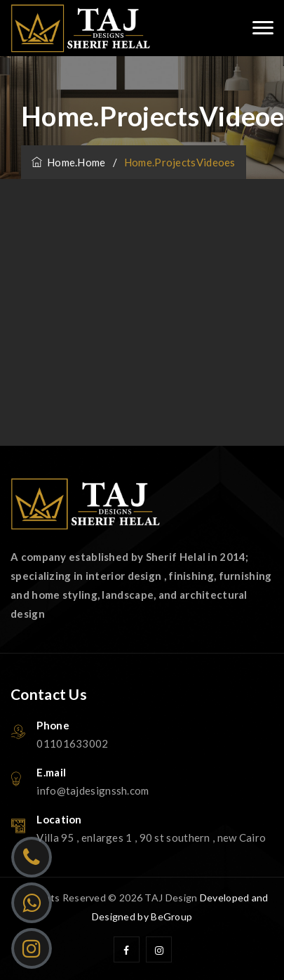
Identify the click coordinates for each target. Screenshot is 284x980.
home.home (69, 162)
